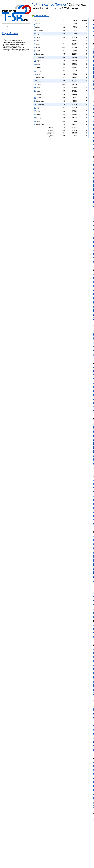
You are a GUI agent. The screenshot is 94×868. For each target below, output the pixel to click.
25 (35, 104)
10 (35, 54)
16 (35, 74)
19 (35, 84)
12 (35, 61)
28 (35, 115)
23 (35, 98)
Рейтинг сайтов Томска (49, 5)
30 (35, 121)
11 (35, 57)
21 (35, 91)
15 (35, 71)
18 (35, 81)
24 (35, 101)
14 (35, 67)
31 (35, 125)
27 (35, 111)
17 (35, 78)
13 (35, 64)
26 (35, 108)
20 (35, 88)
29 (35, 118)
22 (35, 94)
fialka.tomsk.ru (42, 16)
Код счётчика (10, 33)
